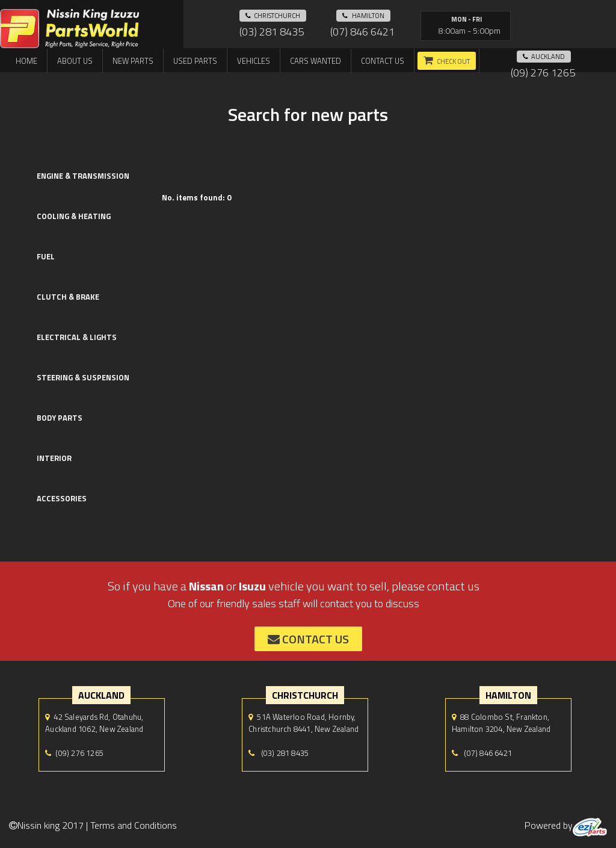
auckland (544, 57)
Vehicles (254, 61)
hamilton (363, 16)
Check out (453, 61)
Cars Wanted (316, 61)
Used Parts (195, 61)
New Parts (133, 61)
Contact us (383, 61)
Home (26, 61)
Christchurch (273, 16)
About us (75, 61)
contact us (308, 639)
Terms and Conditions (134, 825)
